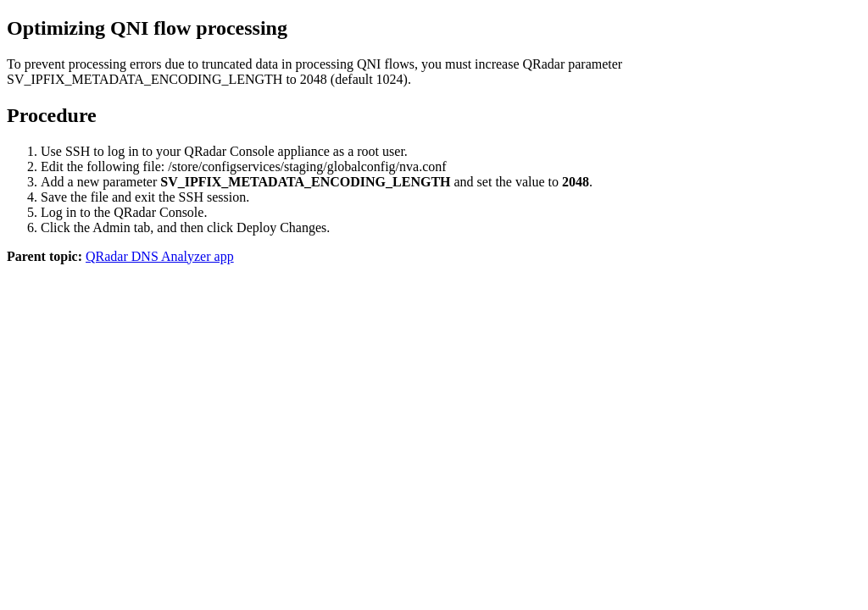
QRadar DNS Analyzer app (160, 256)
